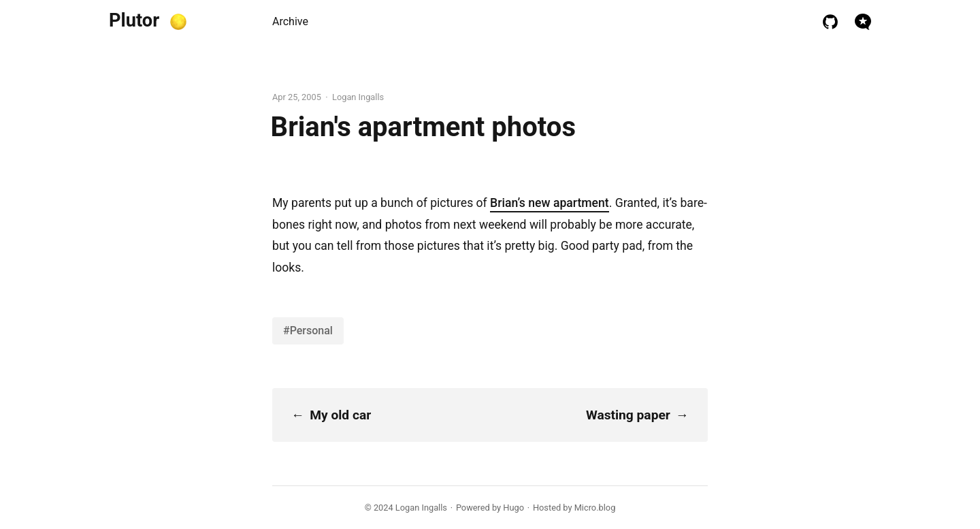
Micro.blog (595, 508)
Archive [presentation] (290, 21)
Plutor (134, 20)
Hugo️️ (513, 508)
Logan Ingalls (421, 508)
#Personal (308, 331)
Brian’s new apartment (550, 203)
